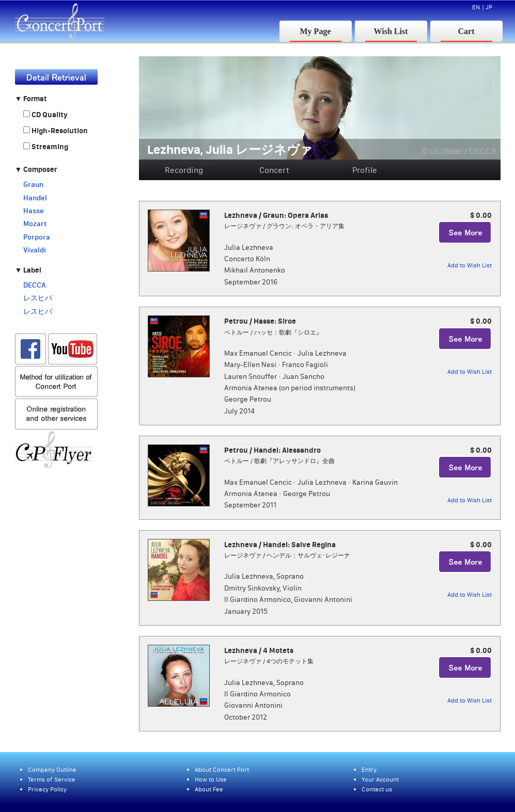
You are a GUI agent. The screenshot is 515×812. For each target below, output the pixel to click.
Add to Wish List (470, 265)
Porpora (37, 237)
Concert (274, 170)
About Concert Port (222, 769)
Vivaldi (35, 250)
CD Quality (45, 115)
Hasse (34, 211)
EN (476, 7)
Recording (184, 170)
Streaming (46, 147)
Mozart (35, 224)
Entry (369, 769)
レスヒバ (38, 298)
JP (489, 7)
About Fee (209, 789)
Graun (33, 184)
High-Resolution (56, 131)
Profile (365, 170)
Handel (35, 198)
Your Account (380, 779)
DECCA (35, 285)
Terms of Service (52, 779)
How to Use (211, 779)
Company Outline (52, 769)
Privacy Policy (47, 789)
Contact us (377, 789)
